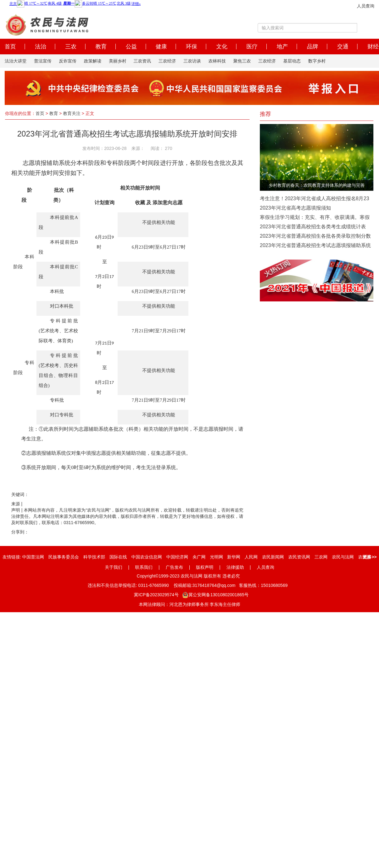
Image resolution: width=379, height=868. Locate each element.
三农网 (321, 557)
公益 (131, 47)
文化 (222, 47)
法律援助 (235, 567)
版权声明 (205, 567)
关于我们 (114, 567)
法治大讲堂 (16, 61)
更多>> (370, 557)
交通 (343, 47)
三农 (71, 47)
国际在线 (118, 557)
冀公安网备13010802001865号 (215, 595)
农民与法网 (343, 557)
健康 (161, 47)
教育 (101, 47)
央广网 (199, 557)
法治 (41, 47)
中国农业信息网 (147, 557)
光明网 (216, 557)
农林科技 (217, 61)
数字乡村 (317, 61)
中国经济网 (177, 557)
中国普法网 (33, 557)
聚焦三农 (242, 61)
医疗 (252, 47)
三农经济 (167, 61)
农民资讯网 (299, 557)
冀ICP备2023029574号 (156, 595)
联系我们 (144, 567)
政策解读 (93, 61)
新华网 (234, 557)
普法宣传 (43, 61)
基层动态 (292, 61)
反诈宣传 (68, 61)
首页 (10, 47)
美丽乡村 (118, 61)
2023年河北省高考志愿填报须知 (295, 208)
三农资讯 (142, 61)
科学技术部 (94, 557)
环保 (192, 47)
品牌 (313, 47)
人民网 (251, 557)
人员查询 (366, 6)
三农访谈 (192, 61)
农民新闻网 (273, 557)
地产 (282, 47)
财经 (373, 47)
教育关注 (72, 113)
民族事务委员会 (64, 557)
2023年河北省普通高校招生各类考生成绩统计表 (313, 227)
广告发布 (174, 567)
